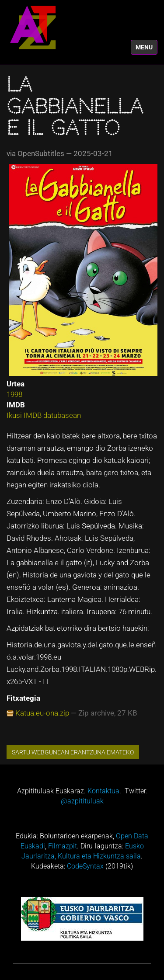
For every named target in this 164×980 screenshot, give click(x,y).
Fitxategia (23, 698)
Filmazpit (63, 846)
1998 (14, 394)
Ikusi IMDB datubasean (44, 415)
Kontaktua (103, 791)
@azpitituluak (82, 801)
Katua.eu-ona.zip (42, 713)
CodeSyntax (85, 866)
